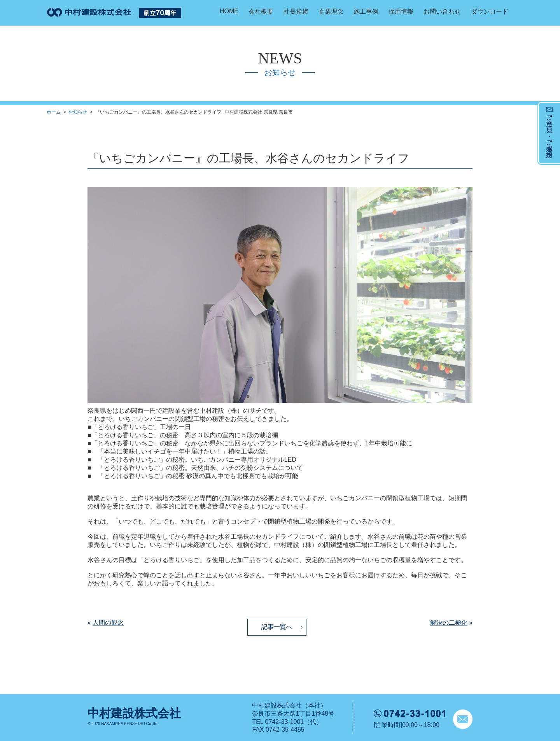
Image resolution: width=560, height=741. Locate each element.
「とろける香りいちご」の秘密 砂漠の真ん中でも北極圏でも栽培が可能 (198, 476)
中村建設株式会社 (134, 713)
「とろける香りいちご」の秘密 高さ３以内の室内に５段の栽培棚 (185, 435)
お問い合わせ (442, 11)
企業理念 (331, 11)
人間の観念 (108, 623)
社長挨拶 (296, 11)
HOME (229, 11)
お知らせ (78, 112)
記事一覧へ (277, 627)
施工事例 (366, 11)
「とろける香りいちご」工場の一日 (141, 427)
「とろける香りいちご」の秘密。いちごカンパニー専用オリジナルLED (197, 460)
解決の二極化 (449, 623)
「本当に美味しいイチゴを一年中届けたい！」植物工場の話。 (185, 451)
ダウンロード (490, 11)
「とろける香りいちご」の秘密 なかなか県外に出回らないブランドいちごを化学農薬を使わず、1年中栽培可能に (252, 443)
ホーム (54, 112)
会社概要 (261, 11)
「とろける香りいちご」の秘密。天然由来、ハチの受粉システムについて (200, 468)
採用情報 (401, 11)
